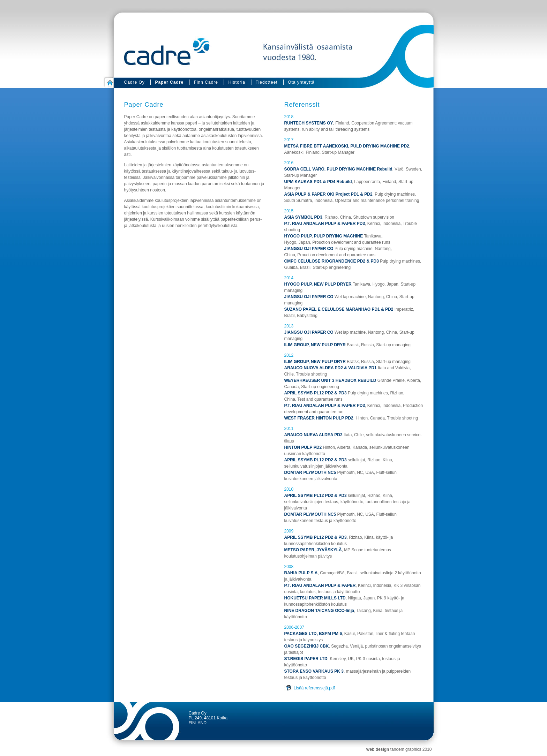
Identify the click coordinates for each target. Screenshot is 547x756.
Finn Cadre (206, 82)
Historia (237, 82)
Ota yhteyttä (301, 82)
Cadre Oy (134, 82)
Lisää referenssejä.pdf (314, 688)
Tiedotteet (267, 82)
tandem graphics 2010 (411, 749)
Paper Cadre (169, 82)
